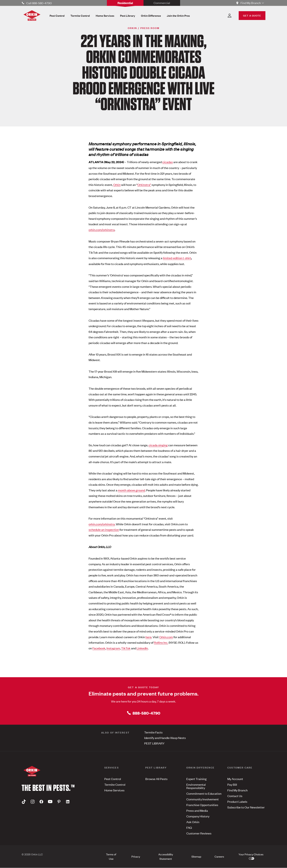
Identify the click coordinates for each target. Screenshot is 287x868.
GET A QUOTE (252, 15)
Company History (198, 816)
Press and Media (197, 810)
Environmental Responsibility (196, 786)
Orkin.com (166, 637)
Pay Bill (232, 784)
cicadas (168, 162)
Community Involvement (203, 799)
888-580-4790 (143, 713)
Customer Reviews (199, 833)
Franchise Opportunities (202, 805)
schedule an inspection (104, 529)
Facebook (99, 648)
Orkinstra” (144, 185)
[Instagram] (33, 801)
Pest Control (113, 779)
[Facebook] (41, 801)
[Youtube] (50, 801)
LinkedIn (142, 648)
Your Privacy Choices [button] (251, 856)
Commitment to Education (204, 793)
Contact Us (235, 796)
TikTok (126, 648)
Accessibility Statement (166, 856)
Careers (219, 856)
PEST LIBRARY (154, 743)
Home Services (114, 790)
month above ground (131, 490)
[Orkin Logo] (32, 15)
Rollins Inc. (161, 642)
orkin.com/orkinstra (102, 230)
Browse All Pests (156, 779)
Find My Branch (237, 790)
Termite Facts (153, 732)
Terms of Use (111, 856)
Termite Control (115, 784)
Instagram (113, 648)
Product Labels (237, 801)
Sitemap (196, 856)
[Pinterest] (59, 801)
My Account (235, 779)
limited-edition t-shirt (177, 258)
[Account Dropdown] (230, 16)
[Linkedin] (68, 801)
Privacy (136, 856)
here (149, 637)
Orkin (117, 185)
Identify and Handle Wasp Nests (165, 738)
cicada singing (158, 445)
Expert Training (196, 779)
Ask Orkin (193, 822)
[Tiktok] (24, 801)
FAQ (189, 827)
